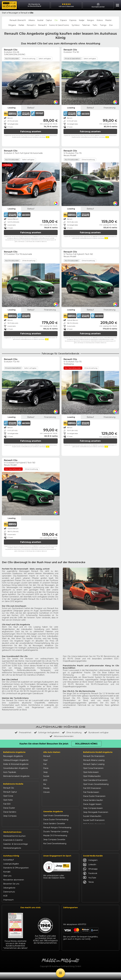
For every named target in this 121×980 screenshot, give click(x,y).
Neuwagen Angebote (13, 756)
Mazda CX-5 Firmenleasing (55, 844)
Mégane (12, 25)
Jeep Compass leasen (93, 808)
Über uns (7, 883)
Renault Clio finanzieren (94, 756)
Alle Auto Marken (52, 752)
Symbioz (76, 25)
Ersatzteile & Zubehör (13, 848)
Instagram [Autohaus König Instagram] (90, 868)
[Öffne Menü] (60, 973)
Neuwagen (13, 13)
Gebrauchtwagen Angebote (16, 760)
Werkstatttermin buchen (14, 844)
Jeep (45, 772)
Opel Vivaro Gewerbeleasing (56, 824)
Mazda (46, 788)
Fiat (45, 764)
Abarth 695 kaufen (91, 852)
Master (108, 20)
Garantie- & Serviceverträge (16, 852)
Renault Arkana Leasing (94, 760)
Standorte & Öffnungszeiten (16, 875)
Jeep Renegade (10, 820)
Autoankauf (8, 867)
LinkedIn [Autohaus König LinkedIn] (90, 872)
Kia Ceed (7, 832)
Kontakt (7, 879)
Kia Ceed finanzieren (92, 832)
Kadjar (82, 20)
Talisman (86, 25)
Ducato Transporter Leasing (56, 840)
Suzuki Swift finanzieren (94, 820)
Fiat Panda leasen (91, 792)
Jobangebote (9, 895)
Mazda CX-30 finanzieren (94, 844)
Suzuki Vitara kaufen (92, 816)
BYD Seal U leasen (91, 828)
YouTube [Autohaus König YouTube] (90, 885)
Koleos (100, 20)
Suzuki (46, 776)
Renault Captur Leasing (94, 764)
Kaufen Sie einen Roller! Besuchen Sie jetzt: (44, 744)
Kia (45, 784)
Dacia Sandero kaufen (93, 800)
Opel (45, 760)
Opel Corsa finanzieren (93, 768)
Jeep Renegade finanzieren (96, 812)
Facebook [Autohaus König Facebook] (90, 881)
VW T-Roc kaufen (91, 840)
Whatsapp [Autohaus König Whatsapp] (90, 877)
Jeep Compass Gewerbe (54, 848)
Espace (64, 20)
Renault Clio (9, 788)
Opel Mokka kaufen (92, 776)
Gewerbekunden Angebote (16, 768)
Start (4, 13)
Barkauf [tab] (31, 108)
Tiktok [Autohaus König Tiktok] (88, 890)
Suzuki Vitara (9, 824)
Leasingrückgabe (11, 871)
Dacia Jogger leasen (92, 804)
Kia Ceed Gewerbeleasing (55, 852)
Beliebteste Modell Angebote (98, 752)
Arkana (32, 20)
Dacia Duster (9, 808)
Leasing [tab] (12, 108)
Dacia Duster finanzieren (94, 796)
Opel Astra (8, 800)
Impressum (8, 907)
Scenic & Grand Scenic (59, 25)
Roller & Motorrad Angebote (16, 764)
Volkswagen (49, 804)
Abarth (46, 796)
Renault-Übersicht (18, 20)
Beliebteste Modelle (13, 784)
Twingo (103, 25)
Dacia (46, 768)
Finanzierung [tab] (109, 108)
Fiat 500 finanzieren (92, 788)
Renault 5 (42, 25)
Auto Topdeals (10, 772)
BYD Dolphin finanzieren (94, 824)
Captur (49, 20)
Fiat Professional (51, 800)
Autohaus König (11, 863)
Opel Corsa (8, 796)
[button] (117, 6)
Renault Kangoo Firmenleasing (57, 836)
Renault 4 (31, 25)
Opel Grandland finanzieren (95, 780)
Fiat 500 (7, 804)
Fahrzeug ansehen (31, 132)
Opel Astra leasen (91, 772)
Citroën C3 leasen (91, 848)
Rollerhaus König (86, 744)
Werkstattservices (12, 840)
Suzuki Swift (9, 828)
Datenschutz (9, 899)
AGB (5, 903)
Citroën (47, 792)
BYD (45, 780)
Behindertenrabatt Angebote (16, 776)
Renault (24, 13)
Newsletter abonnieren (14, 887)
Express (73, 20)
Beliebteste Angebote (14, 752)
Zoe (111, 25)
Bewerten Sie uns (11, 891)
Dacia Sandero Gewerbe (54, 832)
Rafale (21, 25)
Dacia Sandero (10, 812)
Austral (40, 20)
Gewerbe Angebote (53, 820)
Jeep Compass (10, 816)
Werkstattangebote (12, 856)
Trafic (95, 25)
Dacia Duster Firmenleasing (56, 828)
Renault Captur (10, 792)
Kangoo (91, 20)
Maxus (46, 808)
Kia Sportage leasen (92, 836)
